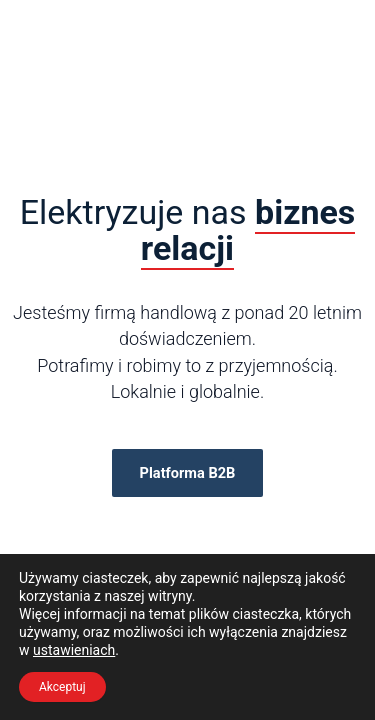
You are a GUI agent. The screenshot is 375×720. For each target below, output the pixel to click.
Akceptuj (62, 687)
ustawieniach (74, 650)
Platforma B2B (188, 473)
